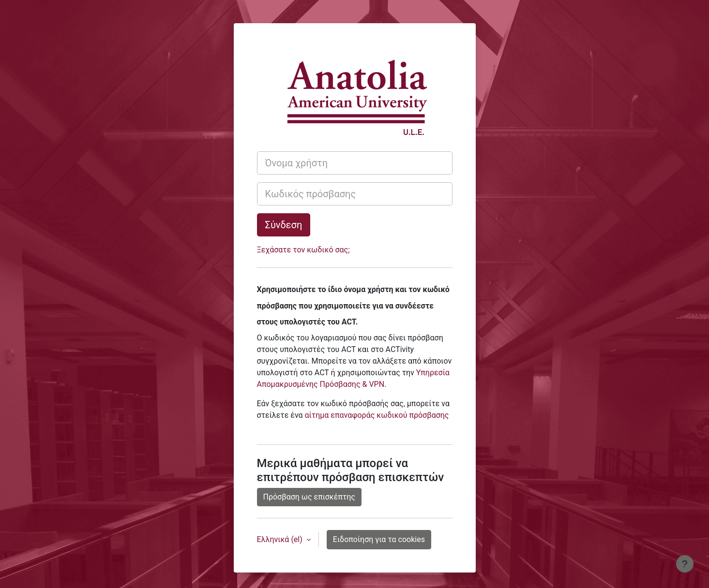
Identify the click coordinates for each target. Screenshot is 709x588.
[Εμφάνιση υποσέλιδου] (685, 564)
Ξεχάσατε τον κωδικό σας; (303, 250)
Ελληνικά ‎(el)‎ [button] (281, 539)
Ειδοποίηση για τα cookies (379, 539)
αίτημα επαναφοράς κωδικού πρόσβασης (377, 415)
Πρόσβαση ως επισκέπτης (309, 497)
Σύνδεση (284, 225)
